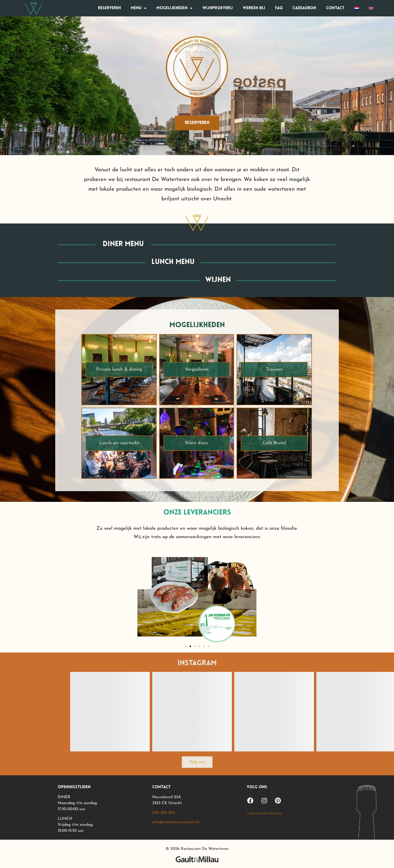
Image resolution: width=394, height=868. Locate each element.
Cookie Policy (255, 813)
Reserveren (109, 8)
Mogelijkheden (174, 8)
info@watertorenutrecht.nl (176, 822)
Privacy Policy (274, 813)
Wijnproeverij (218, 8)
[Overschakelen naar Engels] (371, 8)
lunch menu (173, 262)
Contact (335, 8)
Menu (139, 8)
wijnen (218, 280)
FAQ (279, 8)
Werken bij (254, 8)
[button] (63, 597)
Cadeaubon (304, 8)
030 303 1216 (164, 813)
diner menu (123, 244)
